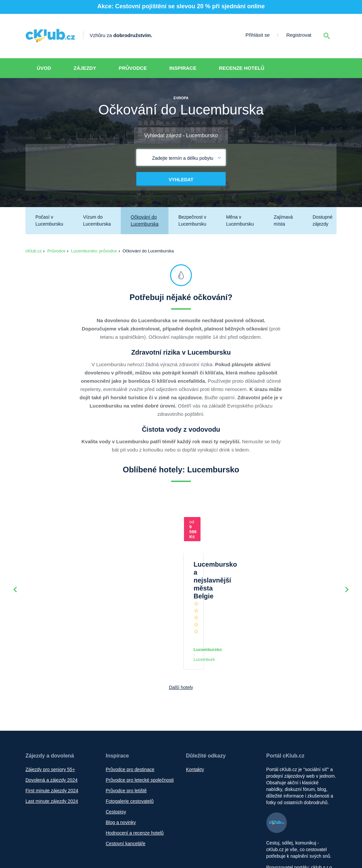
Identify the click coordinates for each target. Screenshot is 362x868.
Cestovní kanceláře (126, 790)
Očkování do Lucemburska (145, 220)
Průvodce (133, 68)
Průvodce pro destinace (130, 716)
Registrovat (299, 35)
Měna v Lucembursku (240, 220)
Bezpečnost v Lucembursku (192, 220)
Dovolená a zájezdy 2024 (51, 726)
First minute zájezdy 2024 (52, 737)
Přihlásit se (258, 35)
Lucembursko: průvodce (94, 251)
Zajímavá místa (283, 220)
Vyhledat (181, 180)
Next (347, 563)
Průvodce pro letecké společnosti (140, 726)
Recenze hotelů (242, 68)
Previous (15, 563)
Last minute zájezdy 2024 (52, 747)
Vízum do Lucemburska (97, 220)
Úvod (44, 68)
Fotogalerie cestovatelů (130, 747)
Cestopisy (116, 758)
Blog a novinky (121, 768)
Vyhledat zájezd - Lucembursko (181, 135)
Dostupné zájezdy (323, 220)
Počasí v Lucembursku (49, 220)
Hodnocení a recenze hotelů (135, 779)
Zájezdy (85, 68)
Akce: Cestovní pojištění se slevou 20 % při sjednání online (181, 6)
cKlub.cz (34, 251)
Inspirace (183, 68)
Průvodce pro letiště (126, 737)
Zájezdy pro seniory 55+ (50, 716)
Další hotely (181, 633)
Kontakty (195, 716)
